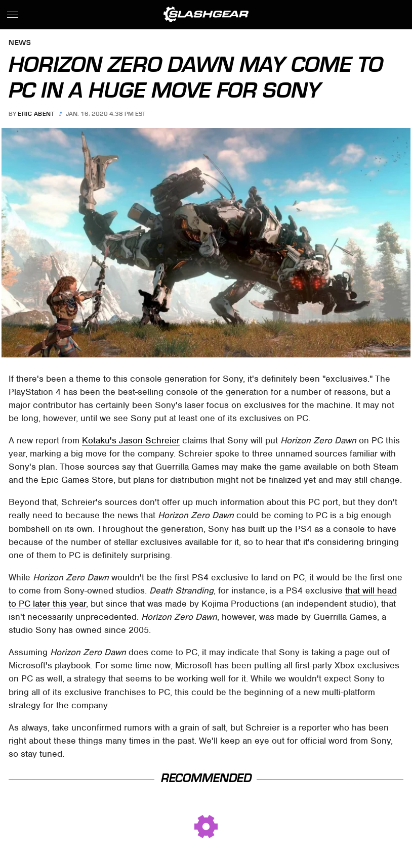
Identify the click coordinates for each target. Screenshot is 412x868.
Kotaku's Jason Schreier (131, 440)
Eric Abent (36, 114)
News (20, 43)
